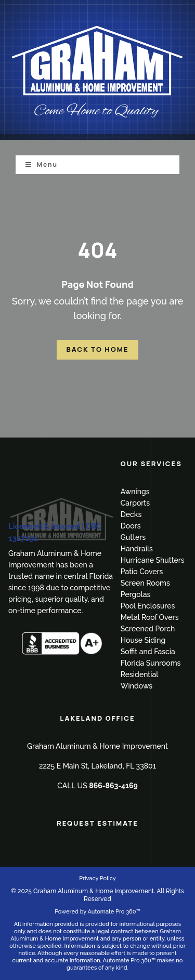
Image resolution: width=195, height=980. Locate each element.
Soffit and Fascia (148, 652)
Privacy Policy (97, 878)
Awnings (135, 492)
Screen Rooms (145, 583)
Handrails (137, 549)
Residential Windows (139, 680)
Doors (131, 526)
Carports (135, 503)
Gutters (133, 537)
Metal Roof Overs (150, 617)
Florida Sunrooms (151, 663)
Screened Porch (148, 629)
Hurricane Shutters (153, 560)
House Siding (143, 640)
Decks (131, 514)
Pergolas (136, 594)
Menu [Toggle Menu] (41, 164)
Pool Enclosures (148, 606)
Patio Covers (142, 572)
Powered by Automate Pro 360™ (97, 912)
